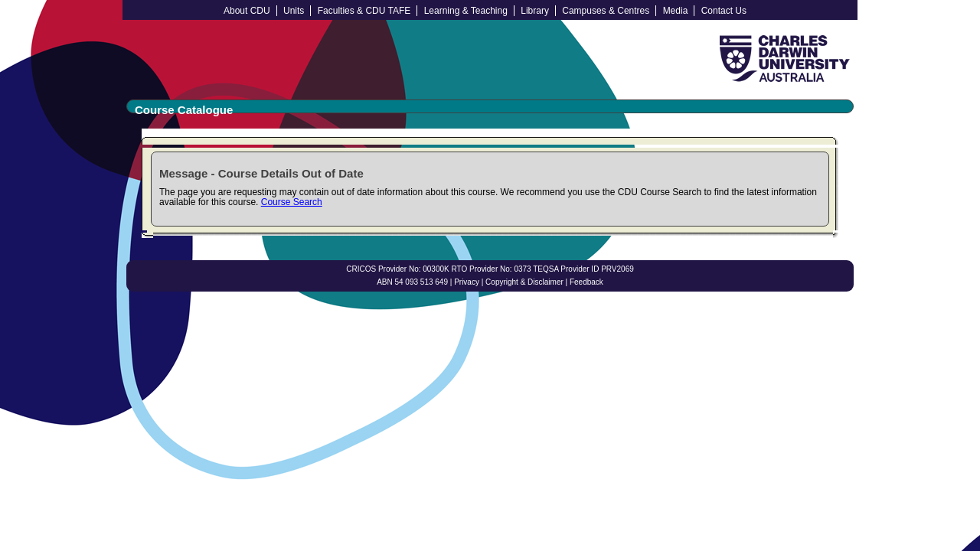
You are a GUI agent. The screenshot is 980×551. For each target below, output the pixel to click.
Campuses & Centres (606, 11)
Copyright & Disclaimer (524, 282)
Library (535, 11)
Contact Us (724, 11)
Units (294, 11)
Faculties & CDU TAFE (364, 11)
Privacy (467, 282)
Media (676, 11)
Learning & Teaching (466, 11)
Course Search (292, 202)
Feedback (586, 282)
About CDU (247, 11)
